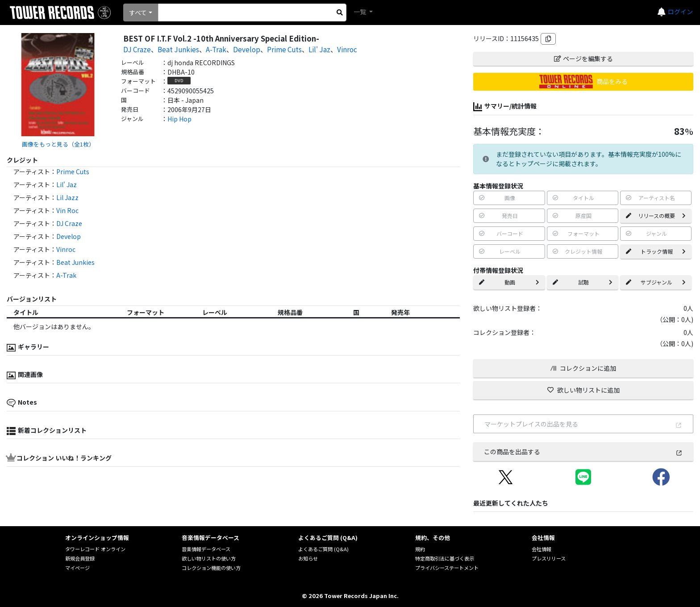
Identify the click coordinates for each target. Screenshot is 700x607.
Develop (247, 49)
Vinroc (347, 49)
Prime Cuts (284, 49)
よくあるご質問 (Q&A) (323, 549)
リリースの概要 (656, 216)
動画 (509, 282)
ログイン (680, 12)
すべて (138, 13)
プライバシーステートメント (447, 568)
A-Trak (216, 49)
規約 (420, 549)
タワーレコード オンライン (95, 549)
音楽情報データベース (206, 549)
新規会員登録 (80, 558)
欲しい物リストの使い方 (209, 558)
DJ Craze (137, 49)
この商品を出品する (583, 452)
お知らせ (308, 558)
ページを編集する (583, 59)
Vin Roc (67, 210)
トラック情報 (656, 251)
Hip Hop (179, 119)
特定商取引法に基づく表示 (445, 558)
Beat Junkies (178, 49)
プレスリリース (549, 558)
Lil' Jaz (319, 49)
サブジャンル (656, 282)
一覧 (360, 12)
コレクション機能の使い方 (211, 568)
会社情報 (542, 549)
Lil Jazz (67, 197)
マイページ (77, 568)
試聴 (583, 282)
